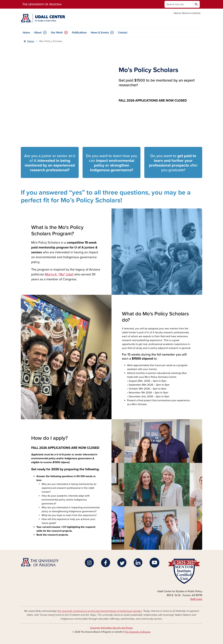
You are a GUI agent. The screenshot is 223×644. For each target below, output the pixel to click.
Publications (79, 33)
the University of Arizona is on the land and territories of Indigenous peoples (100, 611)
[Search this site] (179, 4)
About (38, 33)
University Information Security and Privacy (111, 628)
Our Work (57, 33)
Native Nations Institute (187, 13)
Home (26, 33)
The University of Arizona (137, 632)
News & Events (100, 33)
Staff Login (196, 599)
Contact (123, 33)
